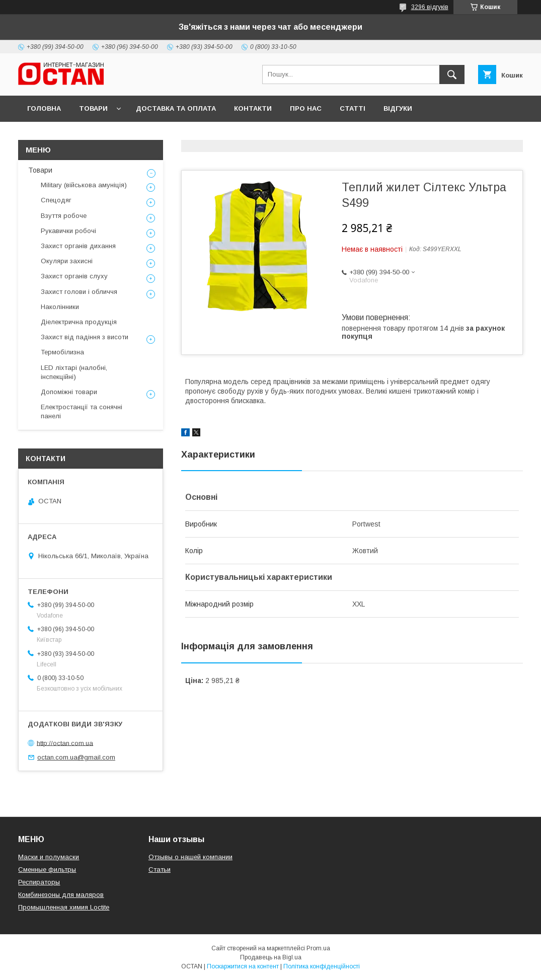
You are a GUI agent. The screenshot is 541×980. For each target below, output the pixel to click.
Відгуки (398, 108)
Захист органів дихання (78, 246)
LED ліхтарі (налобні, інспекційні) (74, 372)
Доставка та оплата (176, 108)
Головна (44, 108)
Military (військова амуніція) (84, 185)
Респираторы (39, 882)
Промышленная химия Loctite (64, 907)
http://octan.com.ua (65, 743)
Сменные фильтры (47, 870)
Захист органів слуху (74, 276)
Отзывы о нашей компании (190, 857)
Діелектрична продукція (79, 322)
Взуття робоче (64, 216)
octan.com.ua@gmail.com (76, 757)
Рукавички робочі (68, 231)
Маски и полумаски (49, 857)
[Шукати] (452, 74)
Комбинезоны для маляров (61, 895)
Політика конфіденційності (322, 966)
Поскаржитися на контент (243, 966)
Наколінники (60, 307)
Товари (93, 108)
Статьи (160, 870)
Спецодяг (56, 200)
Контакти (253, 108)
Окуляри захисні (67, 261)
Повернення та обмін (70, 135)
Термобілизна (62, 352)
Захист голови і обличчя (79, 292)
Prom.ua (318, 948)
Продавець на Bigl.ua (271, 957)
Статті (353, 108)
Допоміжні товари (69, 392)
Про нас (306, 108)
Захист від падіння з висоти (85, 337)
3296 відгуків (430, 7)
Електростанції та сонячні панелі (82, 411)
